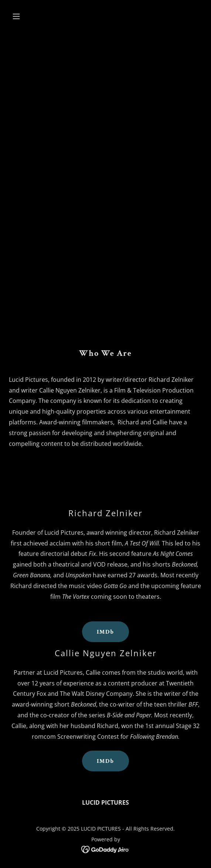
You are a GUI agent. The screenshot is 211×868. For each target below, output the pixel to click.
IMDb (105, 632)
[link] (105, 849)
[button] (23, 16)
